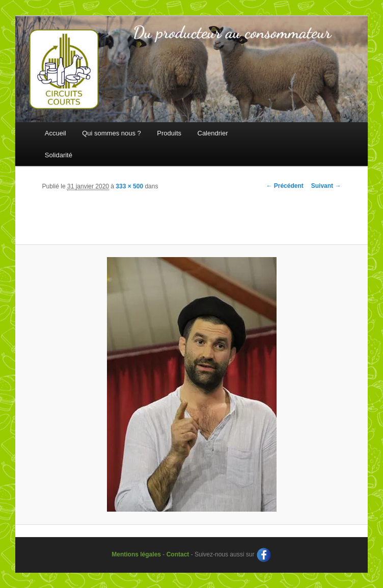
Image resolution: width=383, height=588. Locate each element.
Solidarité (59, 155)
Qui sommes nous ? (112, 133)
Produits (169, 133)
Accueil (56, 133)
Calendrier (213, 133)
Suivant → (326, 186)
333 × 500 (129, 186)
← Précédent (284, 186)
